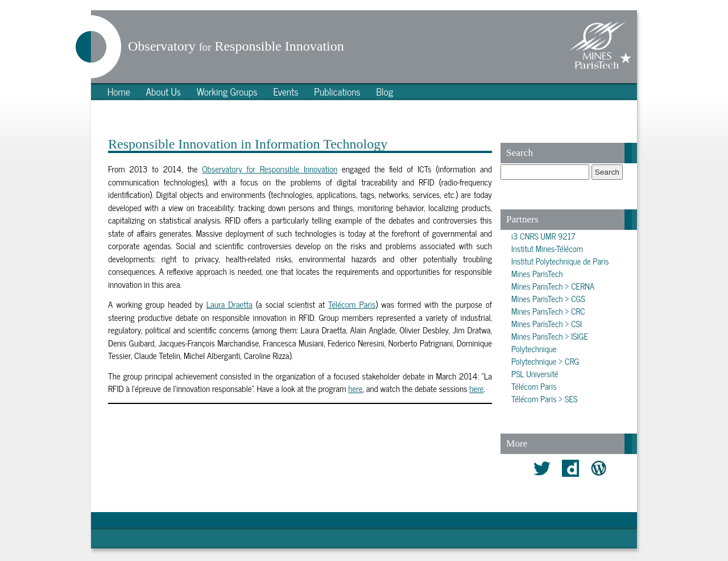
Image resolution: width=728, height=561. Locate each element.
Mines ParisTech (537, 274)
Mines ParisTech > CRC (548, 311)
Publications (337, 91)
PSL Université (535, 374)
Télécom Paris (352, 304)
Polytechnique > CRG (545, 361)
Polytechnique (534, 349)
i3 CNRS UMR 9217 (543, 236)
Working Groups (227, 91)
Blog (385, 91)
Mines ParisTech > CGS (548, 299)
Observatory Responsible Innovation (236, 46)
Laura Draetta (229, 304)
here (355, 388)
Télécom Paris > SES (544, 399)
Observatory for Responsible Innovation (270, 169)
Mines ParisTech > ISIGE (550, 336)
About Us (163, 91)
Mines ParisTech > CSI (547, 324)
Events (286, 91)
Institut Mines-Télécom (547, 249)
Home (119, 91)
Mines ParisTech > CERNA (553, 286)
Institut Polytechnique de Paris (560, 261)
